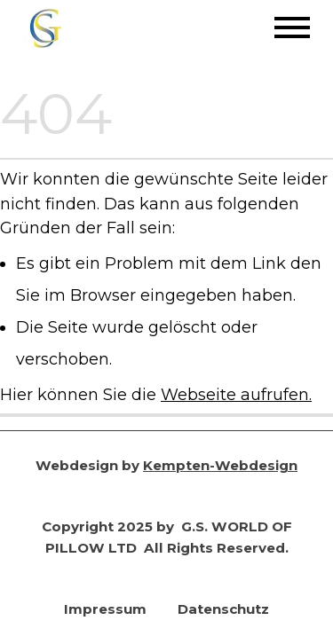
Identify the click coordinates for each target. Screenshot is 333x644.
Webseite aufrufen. (236, 394)
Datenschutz (223, 609)
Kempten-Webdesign (220, 465)
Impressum (105, 609)
